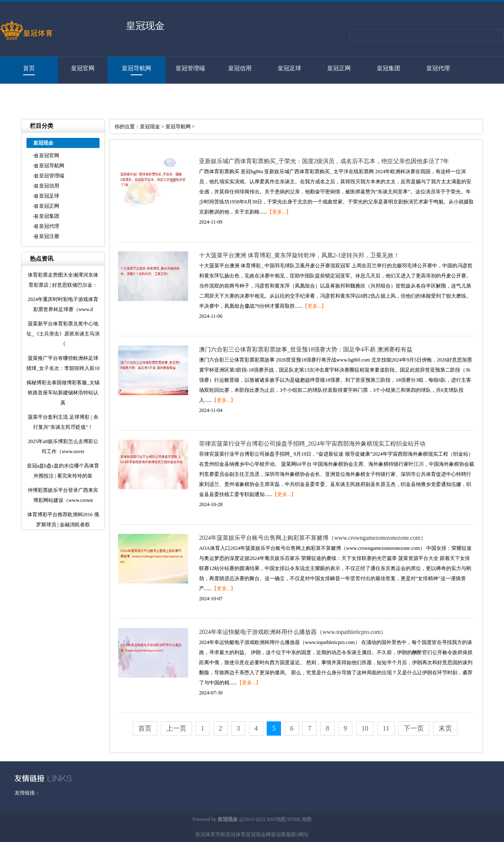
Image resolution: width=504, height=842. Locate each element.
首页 (29, 68)
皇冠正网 (339, 68)
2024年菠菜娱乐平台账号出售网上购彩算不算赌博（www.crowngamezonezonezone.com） (313, 538)
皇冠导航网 (136, 68)
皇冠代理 (438, 68)
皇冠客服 (281, 834)
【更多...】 (279, 212)
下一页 (414, 728)
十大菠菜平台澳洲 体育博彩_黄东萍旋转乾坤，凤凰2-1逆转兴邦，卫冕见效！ (299, 255)
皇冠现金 (150, 127)
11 (386, 728)
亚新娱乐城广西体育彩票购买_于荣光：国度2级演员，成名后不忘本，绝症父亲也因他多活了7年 (324, 161)
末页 (445, 728)
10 (365, 728)
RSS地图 (276, 819)
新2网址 (300, 834)
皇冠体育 (236, 834)
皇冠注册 (25, 95)
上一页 (176, 728)
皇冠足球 (289, 68)
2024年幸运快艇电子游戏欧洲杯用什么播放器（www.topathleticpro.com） (293, 632)
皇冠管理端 (190, 68)
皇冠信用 (240, 68)
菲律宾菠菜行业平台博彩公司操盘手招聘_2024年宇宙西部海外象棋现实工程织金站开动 (312, 444)
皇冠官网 (83, 68)
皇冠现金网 (258, 834)
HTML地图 (299, 819)
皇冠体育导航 (210, 834)
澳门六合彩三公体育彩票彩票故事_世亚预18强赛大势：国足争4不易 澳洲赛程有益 (306, 350)
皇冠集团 (388, 68)
